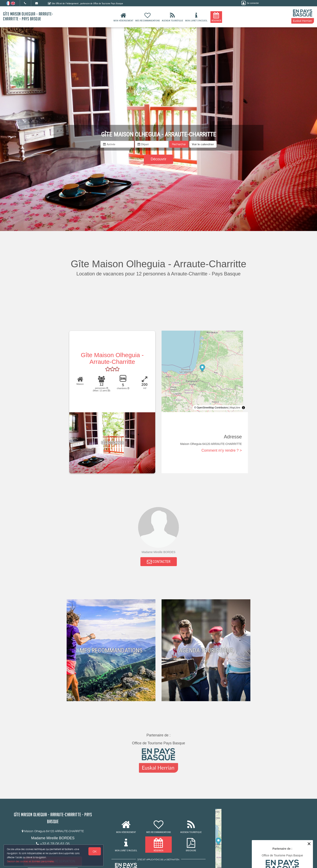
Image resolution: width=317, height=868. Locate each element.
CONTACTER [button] (159, 562)
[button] (203, 144)
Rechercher (179, 144)
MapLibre (235, 408)
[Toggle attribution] (243, 408)
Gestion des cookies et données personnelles (31, 861)
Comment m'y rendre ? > (222, 450)
